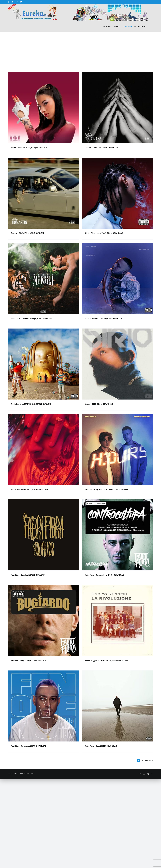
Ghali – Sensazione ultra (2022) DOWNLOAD (29, 489)
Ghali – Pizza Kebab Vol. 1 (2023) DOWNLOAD (104, 233)
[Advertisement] (80, 55)
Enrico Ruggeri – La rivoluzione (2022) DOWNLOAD (106, 661)
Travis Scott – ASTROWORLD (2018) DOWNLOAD (31, 404)
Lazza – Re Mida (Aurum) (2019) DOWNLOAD (104, 319)
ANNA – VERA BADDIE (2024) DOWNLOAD (29, 148)
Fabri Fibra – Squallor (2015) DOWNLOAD (28, 575)
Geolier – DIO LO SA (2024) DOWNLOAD (102, 148)
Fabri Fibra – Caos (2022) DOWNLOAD (101, 746)
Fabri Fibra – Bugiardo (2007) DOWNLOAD (28, 661)
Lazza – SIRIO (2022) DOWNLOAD (99, 404)
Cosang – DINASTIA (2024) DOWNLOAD (28, 233)
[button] (150, 26)
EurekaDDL (19, 774)
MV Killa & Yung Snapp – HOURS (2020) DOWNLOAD (107, 489)
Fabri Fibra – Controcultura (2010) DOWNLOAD (105, 575)
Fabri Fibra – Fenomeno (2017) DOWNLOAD (29, 746)
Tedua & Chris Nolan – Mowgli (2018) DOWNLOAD (32, 319)
